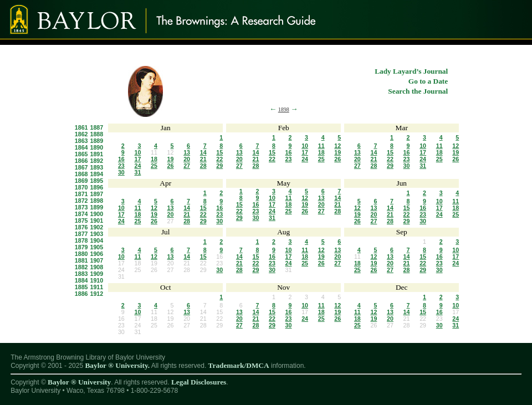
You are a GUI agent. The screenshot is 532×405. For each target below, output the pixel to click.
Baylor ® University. (117, 365)
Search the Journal (418, 91)
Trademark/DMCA (239, 365)
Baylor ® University (79, 382)
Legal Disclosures (199, 382)
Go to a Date (428, 81)
